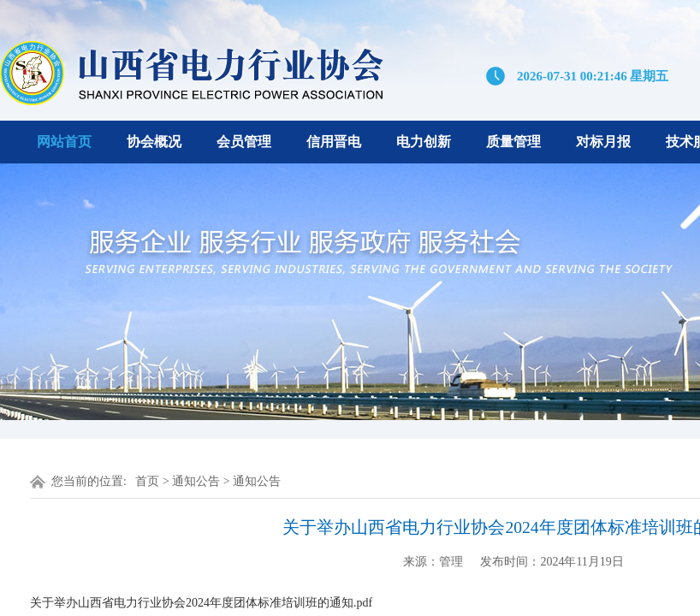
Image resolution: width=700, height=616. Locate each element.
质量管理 (513, 142)
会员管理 (244, 142)
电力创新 (424, 142)
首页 (147, 481)
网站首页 (64, 142)
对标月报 (603, 142)
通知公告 (196, 481)
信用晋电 (334, 142)
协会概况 (154, 142)
